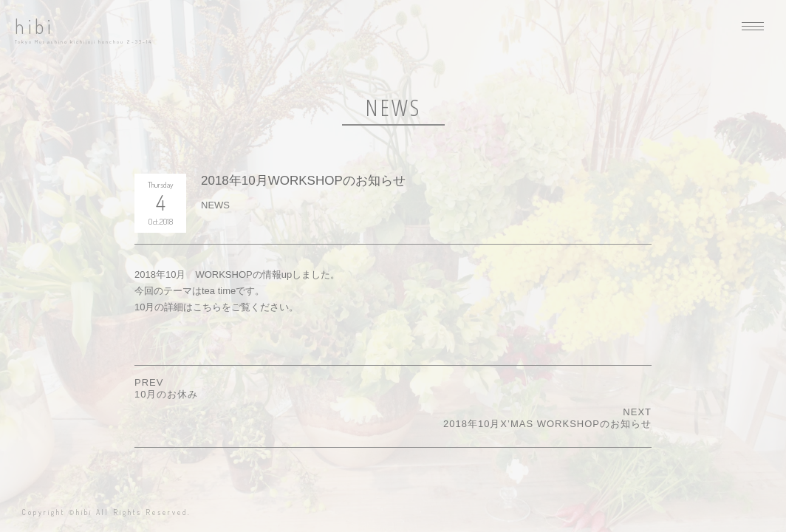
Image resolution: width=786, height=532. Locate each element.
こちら (207, 307)
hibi (34, 26)
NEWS (215, 205)
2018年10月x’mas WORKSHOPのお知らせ (547, 424)
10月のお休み (166, 394)
